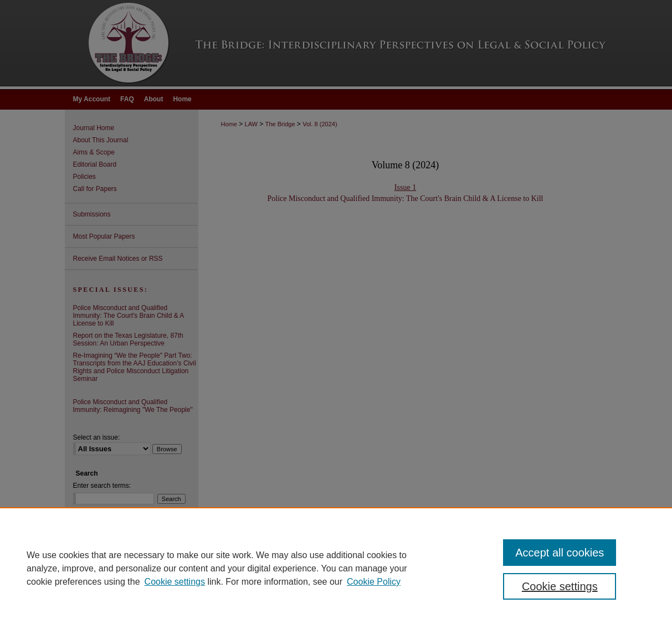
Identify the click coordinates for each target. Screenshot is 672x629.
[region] (336, 568)
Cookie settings (175, 582)
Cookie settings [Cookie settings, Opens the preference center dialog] (560, 586)
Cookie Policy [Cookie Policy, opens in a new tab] (374, 582)
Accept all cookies (560, 553)
